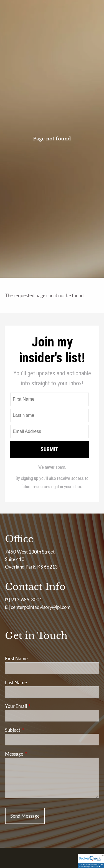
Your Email (37, 706)
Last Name (16, 682)
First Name (16, 659)
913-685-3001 (27, 600)
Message (36, 754)
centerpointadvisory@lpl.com (41, 607)
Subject (34, 730)
